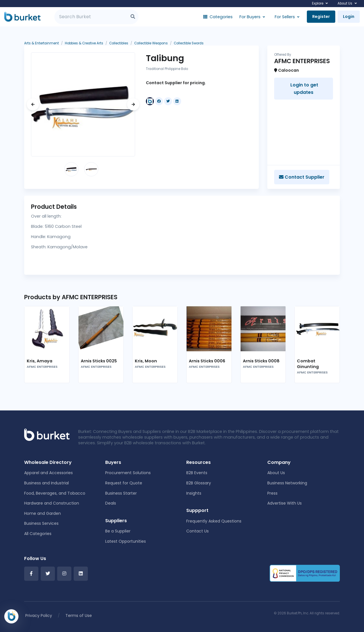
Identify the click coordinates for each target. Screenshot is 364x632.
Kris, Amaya (40, 361)
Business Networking (287, 483)
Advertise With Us (285, 503)
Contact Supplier (302, 177)
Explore (318, 3)
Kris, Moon (146, 361)
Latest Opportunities (126, 541)
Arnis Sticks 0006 (207, 361)
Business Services (41, 523)
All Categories (38, 534)
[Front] (47, 434)
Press (272, 493)
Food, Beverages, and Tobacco (55, 493)
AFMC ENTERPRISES (42, 367)
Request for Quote (124, 483)
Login (349, 16)
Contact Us (197, 531)
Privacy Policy (39, 616)
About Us (345, 3)
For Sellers (285, 17)
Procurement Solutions (128, 473)
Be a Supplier (118, 531)
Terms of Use (79, 616)
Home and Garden (43, 513)
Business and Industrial (46, 483)
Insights (194, 493)
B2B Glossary (199, 483)
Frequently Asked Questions (214, 521)
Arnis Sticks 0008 (261, 361)
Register (321, 16)
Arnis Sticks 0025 (99, 361)
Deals (111, 503)
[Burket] (22, 17)
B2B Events (197, 473)
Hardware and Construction (52, 503)
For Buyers (250, 17)
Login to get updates (304, 89)
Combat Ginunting (308, 364)
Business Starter (121, 493)
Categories (218, 17)
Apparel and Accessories (48, 473)
